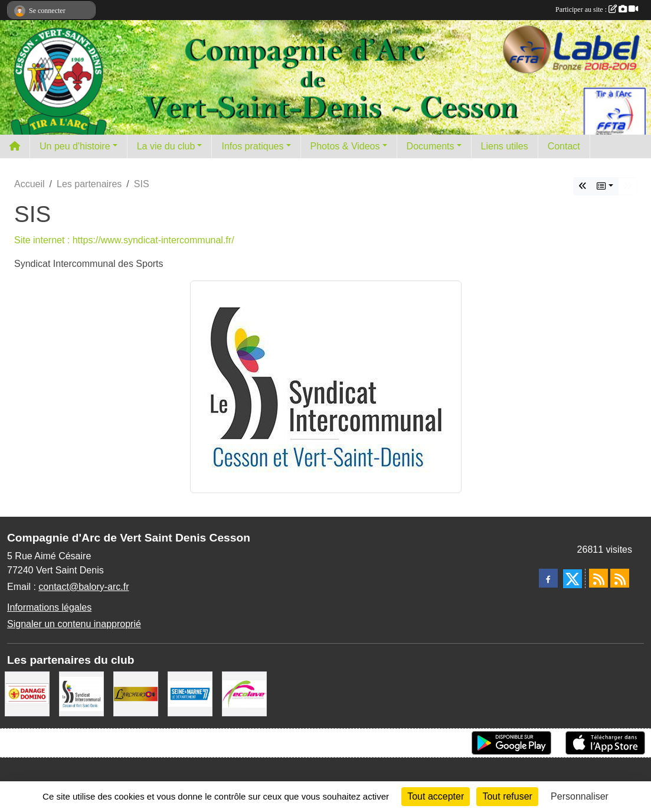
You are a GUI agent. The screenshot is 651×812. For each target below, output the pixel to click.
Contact (564, 146)
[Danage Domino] (27, 693)
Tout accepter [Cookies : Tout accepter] (436, 796)
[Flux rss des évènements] (620, 578)
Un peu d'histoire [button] (75, 146)
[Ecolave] (244, 693)
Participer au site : (597, 9)
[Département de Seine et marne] (190, 693)
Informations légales (49, 607)
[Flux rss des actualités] (598, 578)
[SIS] (81, 693)
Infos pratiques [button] (252, 146)
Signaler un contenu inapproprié (74, 624)
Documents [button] (431, 146)
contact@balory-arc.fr (84, 587)
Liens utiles (505, 146)
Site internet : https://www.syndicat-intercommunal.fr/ (124, 240)
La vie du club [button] (166, 146)
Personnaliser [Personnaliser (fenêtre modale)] (580, 796)
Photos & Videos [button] (345, 146)
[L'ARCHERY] (136, 693)
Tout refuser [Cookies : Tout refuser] (507, 796)
